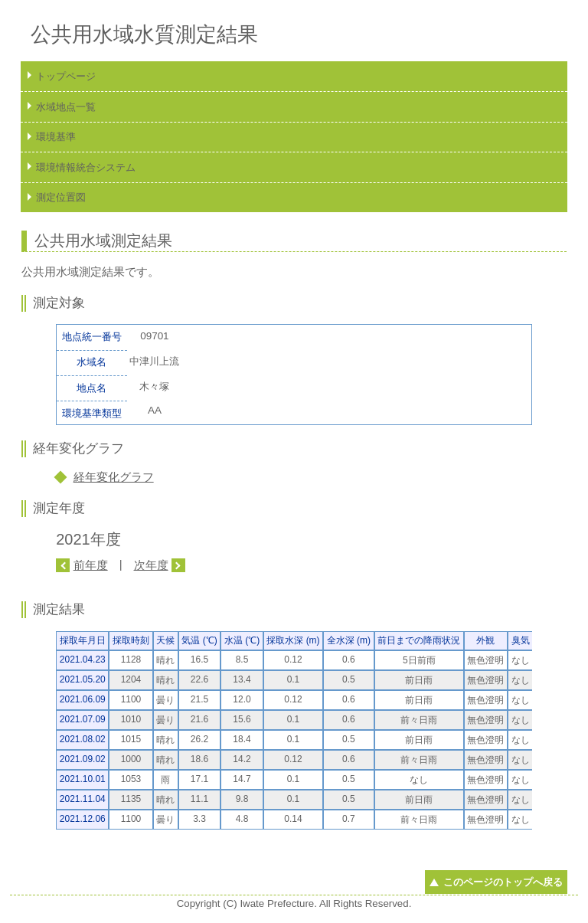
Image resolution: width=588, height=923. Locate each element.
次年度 (151, 565)
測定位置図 (61, 197)
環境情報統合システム (86, 167)
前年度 (91, 565)
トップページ (66, 76)
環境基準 (56, 137)
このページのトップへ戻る (503, 882)
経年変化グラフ (114, 477)
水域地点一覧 (66, 107)
